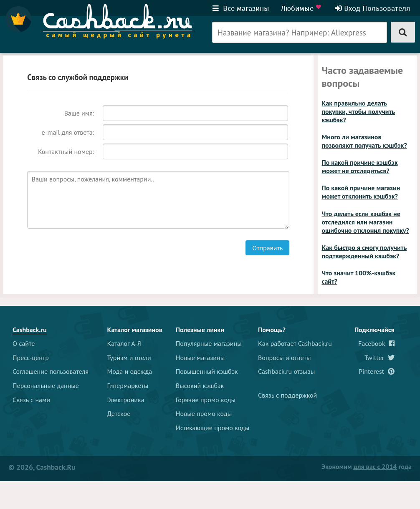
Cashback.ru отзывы (286, 371)
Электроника (126, 400)
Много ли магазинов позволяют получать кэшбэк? (364, 141)
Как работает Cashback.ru (295, 343)
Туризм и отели (129, 358)
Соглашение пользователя (51, 371)
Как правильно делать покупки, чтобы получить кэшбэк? (359, 111)
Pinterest (377, 371)
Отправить (267, 248)
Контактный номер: (66, 151)
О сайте (24, 343)
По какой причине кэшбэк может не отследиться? (360, 166)
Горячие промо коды (206, 400)
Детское (119, 413)
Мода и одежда (130, 371)
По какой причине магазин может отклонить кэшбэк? (361, 192)
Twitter (380, 358)
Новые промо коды (204, 413)
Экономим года (367, 466)
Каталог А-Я (124, 343)
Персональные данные (46, 386)
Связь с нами (31, 400)
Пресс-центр (31, 358)
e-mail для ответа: (68, 132)
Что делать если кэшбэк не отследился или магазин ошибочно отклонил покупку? (366, 222)
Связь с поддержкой (287, 395)
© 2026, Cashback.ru (42, 467)
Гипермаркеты (128, 386)
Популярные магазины (209, 343)
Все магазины (241, 8)
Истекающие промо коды (213, 428)
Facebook (376, 343)
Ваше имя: (79, 113)
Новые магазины (200, 358)
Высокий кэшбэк (200, 386)
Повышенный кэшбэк (207, 371)
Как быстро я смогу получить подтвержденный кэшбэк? (364, 252)
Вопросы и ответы (285, 358)
